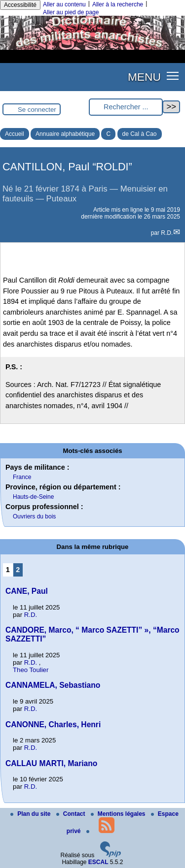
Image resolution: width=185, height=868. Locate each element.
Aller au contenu (64, 4)
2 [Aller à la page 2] (18, 570)
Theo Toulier (31, 670)
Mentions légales (119, 814)
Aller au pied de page (71, 12)
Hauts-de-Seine (33, 497)
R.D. (167, 233)
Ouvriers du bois (34, 516)
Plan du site (31, 814)
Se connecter (37, 110)
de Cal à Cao (140, 134)
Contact (72, 814)
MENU (144, 77)
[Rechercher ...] (126, 107)
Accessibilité (20, 5)
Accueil (15, 134)
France (22, 477)
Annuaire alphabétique (65, 134)
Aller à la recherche (118, 4)
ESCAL (98, 862)
